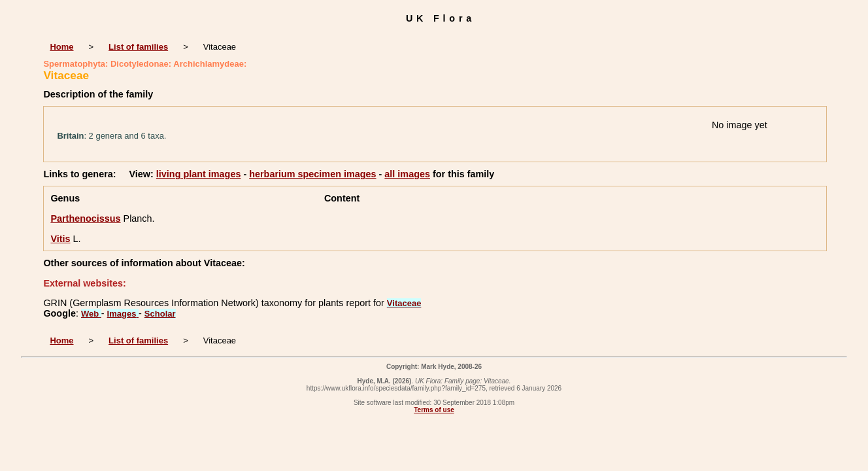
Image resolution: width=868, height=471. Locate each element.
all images (407, 174)
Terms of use (434, 410)
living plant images (199, 174)
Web (91, 314)
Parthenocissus (85, 218)
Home (61, 47)
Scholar (160, 314)
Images (123, 314)
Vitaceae (404, 303)
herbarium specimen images (312, 174)
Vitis (60, 239)
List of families (138, 47)
